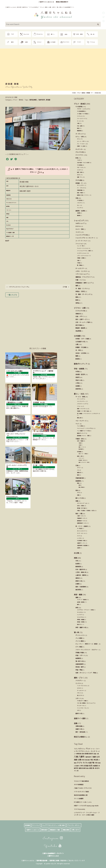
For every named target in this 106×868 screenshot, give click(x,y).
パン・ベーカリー (81, 144)
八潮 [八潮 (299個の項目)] (76, 757)
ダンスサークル (81, 706)
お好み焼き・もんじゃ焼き (83, 163)
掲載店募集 (66, 830)
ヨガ (78, 710)
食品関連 (78, 331)
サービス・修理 (80, 397)
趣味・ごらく (79, 678)
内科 (77, 561)
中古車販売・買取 (81, 541)
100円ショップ (80, 223)
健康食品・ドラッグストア (84, 277)
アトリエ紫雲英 (79, 799)
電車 (78, 475)
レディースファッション (83, 256)
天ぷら (79, 175)
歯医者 (78, 578)
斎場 (79, 485)
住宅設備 (79, 452)
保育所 (78, 377)
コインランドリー (81, 401)
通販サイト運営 (80, 718)
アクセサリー (80, 681)
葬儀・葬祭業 (81, 487)
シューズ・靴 (80, 246)
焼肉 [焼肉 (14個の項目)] (88, 768)
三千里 (66, 287)
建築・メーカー (82, 447)
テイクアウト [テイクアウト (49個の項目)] (80, 751)
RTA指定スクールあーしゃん (83, 802)
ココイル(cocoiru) (79, 809)
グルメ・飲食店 (80, 104)
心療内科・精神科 (81, 575)
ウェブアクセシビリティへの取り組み (54, 825)
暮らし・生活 (79, 394)
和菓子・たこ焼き (81, 146)
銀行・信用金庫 (80, 732)
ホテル (79, 493)
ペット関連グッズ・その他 (83, 431)
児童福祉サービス (81, 518)
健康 (77, 597)
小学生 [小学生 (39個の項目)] (82, 766)
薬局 (77, 297)
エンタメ (78, 683)
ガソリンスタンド (81, 531)
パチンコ (79, 693)
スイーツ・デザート (82, 141)
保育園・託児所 (80, 374)
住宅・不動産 (80, 441)
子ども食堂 (79, 180)
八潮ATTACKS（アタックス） (83, 788)
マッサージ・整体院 (82, 600)
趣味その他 (79, 713)
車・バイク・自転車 (82, 526)
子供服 (79, 263)
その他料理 (79, 107)
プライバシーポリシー (74, 825)
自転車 (79, 548)
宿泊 (77, 490)
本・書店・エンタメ (82, 288)
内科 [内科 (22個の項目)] (83, 760)
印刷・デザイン (80, 316)
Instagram (53, 838)
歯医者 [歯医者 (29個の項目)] (81, 768)
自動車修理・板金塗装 (82, 545)
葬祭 (78, 483)
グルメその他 (80, 152)
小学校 (78, 383)
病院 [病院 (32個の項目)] (91, 768)
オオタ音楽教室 (79, 785)
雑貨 (77, 300)
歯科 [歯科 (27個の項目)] (85, 768)
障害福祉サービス (81, 521)
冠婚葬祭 (78, 481)
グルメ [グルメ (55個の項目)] (88, 749)
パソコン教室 (80, 641)
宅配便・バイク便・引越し (83, 411)
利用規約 (27, 825)
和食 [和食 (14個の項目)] (86, 760)
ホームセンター (80, 268)
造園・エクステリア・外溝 (84, 462)
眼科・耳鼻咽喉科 (81, 587)
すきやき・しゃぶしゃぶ (83, 109)
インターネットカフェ (82, 686)
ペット (78, 424)
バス (78, 470)
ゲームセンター (81, 691)
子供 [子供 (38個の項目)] (96, 763)
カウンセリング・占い (82, 503)
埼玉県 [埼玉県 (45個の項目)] (96, 760)
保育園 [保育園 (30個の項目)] (86, 754)
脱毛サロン (80, 624)
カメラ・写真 (80, 229)
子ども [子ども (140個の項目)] (79, 763)
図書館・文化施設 (81, 347)
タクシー (79, 468)
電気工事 (79, 418)
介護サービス (80, 516)
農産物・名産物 (80, 211)
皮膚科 (78, 584)
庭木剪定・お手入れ (82, 460)
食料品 (78, 303)
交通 (77, 465)
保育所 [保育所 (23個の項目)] (91, 754)
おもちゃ (78, 226)
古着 (78, 260)
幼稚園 (78, 386)
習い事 (76, 632)
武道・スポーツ (80, 655)
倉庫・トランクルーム (82, 409)
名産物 (79, 213)
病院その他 (79, 581)
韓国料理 (79, 131)
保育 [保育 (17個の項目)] (83, 754)
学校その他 (79, 380)
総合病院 (78, 590)
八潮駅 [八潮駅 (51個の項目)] (94, 757)
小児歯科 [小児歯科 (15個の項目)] (76, 766)
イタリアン (80, 203)
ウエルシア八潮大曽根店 (81, 781)
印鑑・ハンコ (80, 280)
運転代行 (79, 473)
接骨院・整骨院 (81, 602)
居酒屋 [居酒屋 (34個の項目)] (86, 766)
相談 (77, 501)
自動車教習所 (80, 664)
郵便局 (78, 359)
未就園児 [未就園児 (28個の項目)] (95, 766)
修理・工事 (80, 456)
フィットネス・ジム (82, 708)
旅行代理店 (79, 325)
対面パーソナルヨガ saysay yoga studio (86, 806)
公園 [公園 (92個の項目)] (79, 760)
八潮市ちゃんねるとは (46, 2)
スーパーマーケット (82, 241)
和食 (77, 158)
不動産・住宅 (80, 439)
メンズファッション (82, 253)
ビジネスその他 (80, 311)
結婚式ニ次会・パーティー (83, 195)
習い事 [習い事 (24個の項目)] (95, 768)
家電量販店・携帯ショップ (84, 283)
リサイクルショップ (82, 274)
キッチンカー (80, 149)
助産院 (78, 564)
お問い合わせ (76, 830)
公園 (77, 344)
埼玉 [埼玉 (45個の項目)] (92, 760)
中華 (78, 123)
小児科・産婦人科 (81, 572)
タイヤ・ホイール (81, 533)
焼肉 (78, 128)
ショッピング (79, 220)
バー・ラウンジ (81, 188)
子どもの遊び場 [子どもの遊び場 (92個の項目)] (88, 763)
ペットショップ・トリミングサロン (85, 428)
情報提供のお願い (55, 830)
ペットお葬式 (80, 426)
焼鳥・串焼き (80, 193)
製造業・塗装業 (80, 328)
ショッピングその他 (82, 235)
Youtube (53, 846)
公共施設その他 (80, 342)
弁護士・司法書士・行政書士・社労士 (86, 511)
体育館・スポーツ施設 (82, 339)
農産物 (79, 215)
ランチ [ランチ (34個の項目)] (93, 751)
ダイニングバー (81, 185)
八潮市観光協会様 (41, 861)
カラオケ (79, 688)
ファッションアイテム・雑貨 (84, 251)
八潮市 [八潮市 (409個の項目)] (81, 757)
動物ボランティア (81, 364)
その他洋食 (80, 200)
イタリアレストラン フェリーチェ (18, 287)
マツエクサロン (81, 617)
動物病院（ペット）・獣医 (83, 436)
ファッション (80, 244)
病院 (76, 558)
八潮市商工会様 (54, 861)
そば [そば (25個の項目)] (79, 749)
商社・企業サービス (82, 319)
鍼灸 (78, 605)
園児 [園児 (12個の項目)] (89, 760)
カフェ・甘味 (80, 137)
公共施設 (77, 336)
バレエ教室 (79, 638)
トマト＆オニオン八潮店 (81, 792)
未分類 (76, 553)
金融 (76, 723)
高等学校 (78, 389)
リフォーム (80, 406)
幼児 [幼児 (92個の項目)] (91, 766)
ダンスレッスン (80, 635)
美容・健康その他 (81, 627)
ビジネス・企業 (80, 308)
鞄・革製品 (80, 265)
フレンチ (79, 208)
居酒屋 (48, 100)
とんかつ (79, 170)
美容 (77, 608)
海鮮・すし (80, 177)
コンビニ (78, 232)
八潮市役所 (41, 100)
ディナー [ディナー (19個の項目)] (88, 751)
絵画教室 (78, 658)
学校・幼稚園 (79, 369)
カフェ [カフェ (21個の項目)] (83, 749)
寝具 (77, 286)
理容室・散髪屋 (81, 620)
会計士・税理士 (81, 506)
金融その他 (79, 729)
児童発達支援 (80, 478)
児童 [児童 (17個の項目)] (95, 754)
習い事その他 (80, 661)
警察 (77, 356)
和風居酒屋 (80, 190)
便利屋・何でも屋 (81, 508)
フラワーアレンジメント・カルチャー (87, 650)
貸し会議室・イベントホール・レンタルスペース (88, 414)
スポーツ (78, 698)
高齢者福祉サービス (82, 523)
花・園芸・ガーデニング (83, 294)
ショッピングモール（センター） (86, 238)
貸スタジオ (80, 695)
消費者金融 (79, 726)
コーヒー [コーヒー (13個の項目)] (93, 749)
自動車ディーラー (81, 543)
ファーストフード (81, 119)
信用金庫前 (33, 100)
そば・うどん (80, 167)
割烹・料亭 (80, 172)
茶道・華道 (79, 670)
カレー (79, 205)
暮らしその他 (80, 498)
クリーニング (80, 399)
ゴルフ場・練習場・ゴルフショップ (85, 703)
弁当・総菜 (80, 126)
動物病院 (78, 567)
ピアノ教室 (79, 647)
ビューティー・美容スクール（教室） (87, 644)
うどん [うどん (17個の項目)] (76, 749)
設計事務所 (81, 449)
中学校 (78, 372)
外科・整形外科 (80, 569)
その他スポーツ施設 (82, 701)
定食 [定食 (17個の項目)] (99, 763)
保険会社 (78, 314)
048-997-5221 (25, 191)
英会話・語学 (80, 667)
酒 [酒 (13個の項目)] (78, 771)
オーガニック (80, 134)
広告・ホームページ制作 (83, 322)
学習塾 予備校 (80, 653)
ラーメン (79, 121)
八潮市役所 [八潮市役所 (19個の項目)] (88, 757)
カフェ (79, 139)
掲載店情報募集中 (62, 2)
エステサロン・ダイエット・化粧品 (85, 610)
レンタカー (80, 538)
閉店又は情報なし (81, 737)
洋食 (77, 198)
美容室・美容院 (81, 622)
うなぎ (79, 160)
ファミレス (80, 116)
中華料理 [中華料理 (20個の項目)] (78, 754)
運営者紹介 (45, 830)
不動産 (80, 443)
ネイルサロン (80, 612)
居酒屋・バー (80, 183)
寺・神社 (78, 350)
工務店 (80, 445)
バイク (79, 536)
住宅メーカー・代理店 (83, 454)
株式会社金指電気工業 (81, 795)
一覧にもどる (12, 295)
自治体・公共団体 (81, 353)
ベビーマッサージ (81, 421)
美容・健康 (78, 595)
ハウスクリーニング (82, 404)
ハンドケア (80, 615)
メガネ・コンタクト (82, 271)
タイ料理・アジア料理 (82, 114)
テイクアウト (80, 155)
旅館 (78, 495)
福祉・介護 (79, 514)
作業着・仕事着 (81, 258)
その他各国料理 (81, 111)
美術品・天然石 (80, 291)
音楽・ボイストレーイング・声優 (86, 673)
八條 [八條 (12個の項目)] (97, 754)
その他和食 (80, 165)
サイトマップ (36, 825)
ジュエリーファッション (83, 248)
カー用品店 (80, 528)
